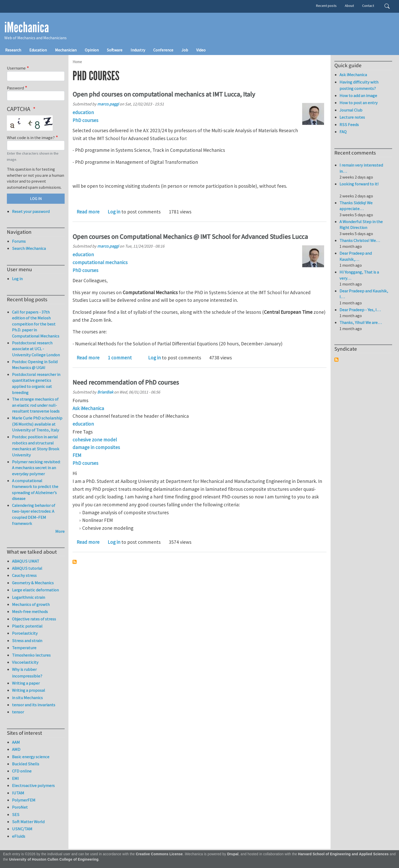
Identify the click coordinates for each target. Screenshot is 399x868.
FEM (77, 455)
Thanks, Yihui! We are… (361, 322)
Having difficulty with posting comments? (359, 85)
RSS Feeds (349, 125)
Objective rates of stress (34, 619)
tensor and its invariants (34, 705)
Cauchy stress (24, 575)
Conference (163, 50)
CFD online (22, 771)
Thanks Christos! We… (360, 240)
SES (16, 815)
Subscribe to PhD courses (75, 562)
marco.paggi (108, 104)
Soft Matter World (28, 822)
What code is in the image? (31, 138)
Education (38, 50)
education (83, 112)
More (60, 531)
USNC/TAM (22, 829)
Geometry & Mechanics (33, 583)
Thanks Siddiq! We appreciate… (356, 206)
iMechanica (27, 28)
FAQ (343, 132)
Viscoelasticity (25, 662)
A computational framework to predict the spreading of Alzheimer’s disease (35, 490)
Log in (114, 212)
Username (16, 68)
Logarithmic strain (28, 597)
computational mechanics (100, 262)
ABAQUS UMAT (26, 561)
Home (77, 62)
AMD (16, 749)
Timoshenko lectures (31, 655)
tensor (18, 712)
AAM (16, 742)
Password (15, 88)
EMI (15, 778)
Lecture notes (352, 117)
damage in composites (96, 447)
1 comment (120, 358)
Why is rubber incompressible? (27, 673)
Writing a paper (26, 683)
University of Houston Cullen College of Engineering (54, 859)
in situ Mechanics (27, 698)
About (349, 6)
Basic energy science (31, 757)
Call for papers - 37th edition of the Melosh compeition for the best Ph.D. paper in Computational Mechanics (36, 324)
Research (13, 50)
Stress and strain (27, 641)
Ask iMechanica (88, 408)
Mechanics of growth (31, 604)
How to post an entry (359, 103)
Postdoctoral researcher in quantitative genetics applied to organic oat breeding (36, 383)
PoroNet (20, 807)
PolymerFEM (24, 800)
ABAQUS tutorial (27, 568)
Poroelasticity (25, 633)
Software (115, 50)
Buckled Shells (26, 764)
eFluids (19, 836)
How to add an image (358, 96)
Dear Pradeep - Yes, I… (360, 310)
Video (201, 50)
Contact (368, 6)
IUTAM (18, 793)
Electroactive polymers (33, 785)
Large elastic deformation (35, 590)
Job (185, 50)
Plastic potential (27, 626)
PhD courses (85, 120)
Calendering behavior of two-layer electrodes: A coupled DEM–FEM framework (34, 514)
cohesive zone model (95, 440)
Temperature (24, 648)
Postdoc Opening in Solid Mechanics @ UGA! (35, 365)
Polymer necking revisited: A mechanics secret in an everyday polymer (36, 468)
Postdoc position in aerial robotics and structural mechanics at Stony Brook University (36, 446)
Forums (19, 241)
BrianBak (105, 392)
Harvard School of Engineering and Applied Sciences (343, 854)
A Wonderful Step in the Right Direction (361, 225)
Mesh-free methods (30, 612)
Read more (88, 212)
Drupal (233, 854)
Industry (138, 50)
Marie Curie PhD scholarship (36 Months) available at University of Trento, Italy (37, 424)
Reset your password (31, 211)
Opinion (92, 50)
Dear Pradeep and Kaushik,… (356, 256)
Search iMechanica (29, 248)
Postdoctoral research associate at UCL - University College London (36, 349)
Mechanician (66, 50)
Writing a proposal (28, 690)
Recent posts (326, 6)
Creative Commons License (159, 854)
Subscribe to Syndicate (336, 360)
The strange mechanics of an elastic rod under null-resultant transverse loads (36, 405)
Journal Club (351, 110)
